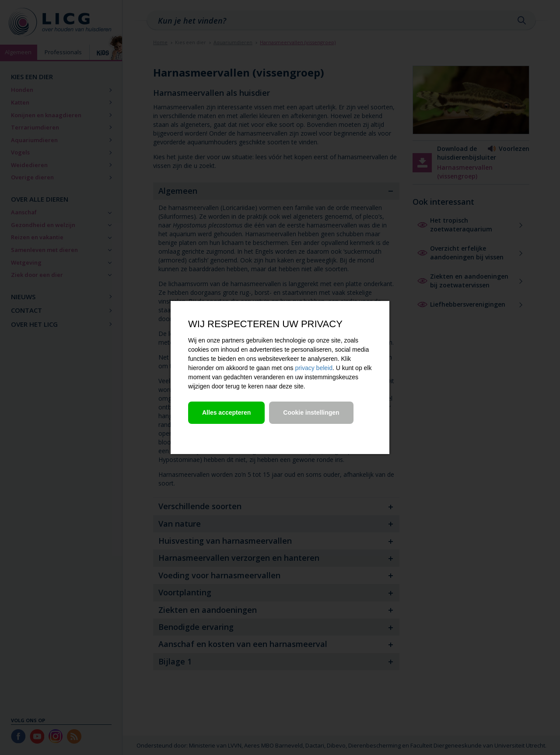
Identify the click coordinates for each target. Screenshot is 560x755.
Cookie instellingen (311, 412)
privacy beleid (314, 368)
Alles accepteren (226, 412)
